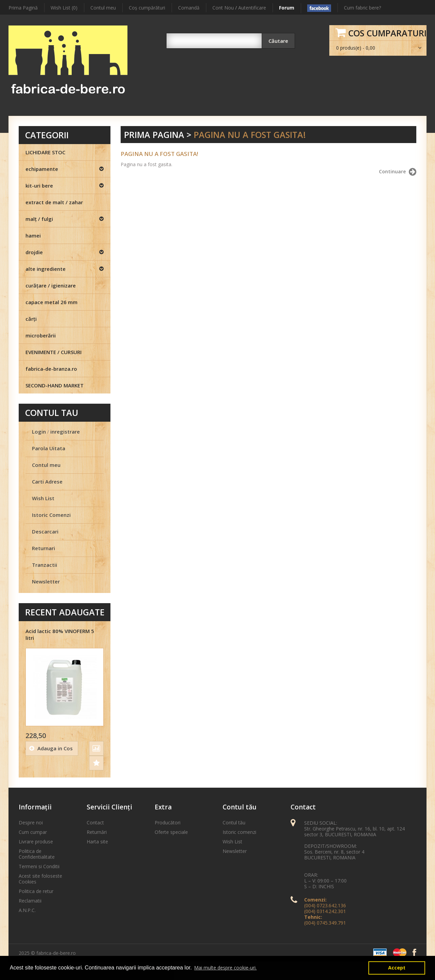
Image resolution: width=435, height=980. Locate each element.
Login (39, 432)
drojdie (34, 252)
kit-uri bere (39, 186)
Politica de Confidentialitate (37, 854)
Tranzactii (45, 565)
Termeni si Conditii (39, 866)
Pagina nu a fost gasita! (250, 135)
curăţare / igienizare (51, 285)
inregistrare (65, 432)
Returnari (43, 548)
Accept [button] (397, 968)
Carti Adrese (47, 482)
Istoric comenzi (239, 832)
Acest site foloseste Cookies (40, 879)
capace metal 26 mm (51, 302)
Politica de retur (36, 891)
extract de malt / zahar (54, 202)
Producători (168, 822)
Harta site (97, 842)
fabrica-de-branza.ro (51, 369)
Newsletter (46, 581)
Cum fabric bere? (362, 8)
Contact (95, 822)
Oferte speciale (171, 832)
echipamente (42, 169)
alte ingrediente (46, 269)
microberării (41, 335)
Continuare (398, 172)
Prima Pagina (154, 135)
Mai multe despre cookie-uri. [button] (225, 968)
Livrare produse (36, 842)
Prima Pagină (23, 8)
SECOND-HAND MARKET (55, 385)
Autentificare (252, 8)
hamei (33, 235)
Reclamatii (30, 901)
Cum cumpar (33, 832)
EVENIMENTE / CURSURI (54, 352)
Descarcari (45, 531)
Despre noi (31, 822)
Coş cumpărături (147, 8)
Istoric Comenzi (51, 515)
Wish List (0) (64, 8)
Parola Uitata (49, 448)
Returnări (97, 832)
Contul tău (234, 822)
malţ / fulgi (39, 219)
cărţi (31, 319)
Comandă (189, 8)
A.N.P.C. (27, 910)
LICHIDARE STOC (45, 152)
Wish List (43, 498)
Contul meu (103, 8)
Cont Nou (223, 8)
